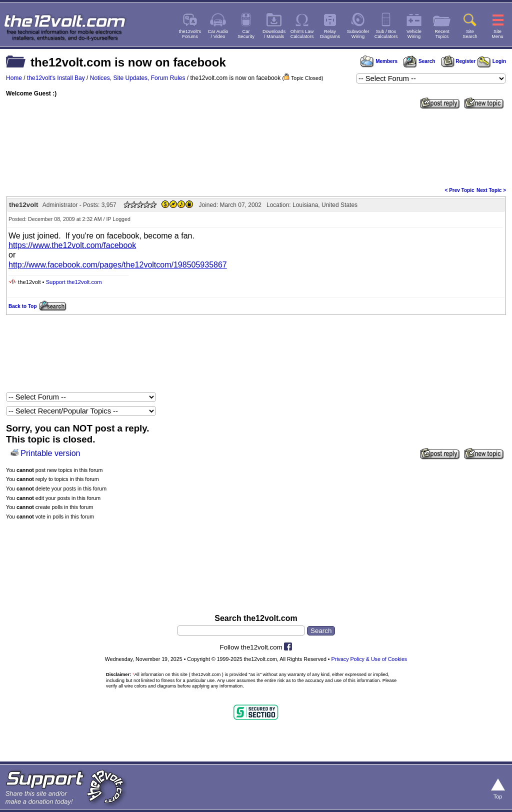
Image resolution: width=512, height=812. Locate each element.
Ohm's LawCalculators (302, 34)
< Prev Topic (460, 190)
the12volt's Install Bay (56, 78)
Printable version (50, 453)
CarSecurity (246, 34)
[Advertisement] (256, 147)
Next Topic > (491, 190)
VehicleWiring (414, 34)
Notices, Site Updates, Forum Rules (138, 78)
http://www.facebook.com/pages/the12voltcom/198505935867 (118, 265)
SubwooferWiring (358, 34)
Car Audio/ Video (218, 34)
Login (492, 61)
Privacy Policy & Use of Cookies (369, 659)
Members (379, 61)
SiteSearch (470, 34)
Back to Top (22, 306)
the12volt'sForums (190, 34)
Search (419, 61)
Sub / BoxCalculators (386, 34)
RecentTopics (442, 34)
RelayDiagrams (330, 34)
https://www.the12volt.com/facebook (72, 245)
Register (458, 61)
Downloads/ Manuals (274, 34)
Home (14, 78)
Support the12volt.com (74, 282)
